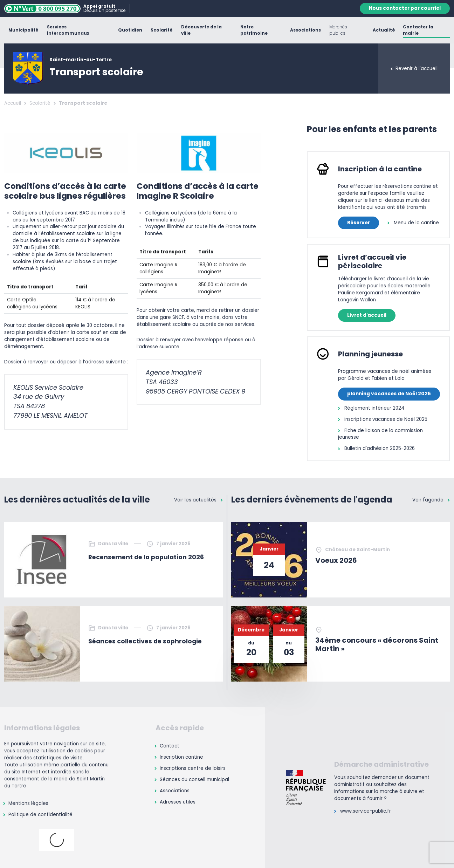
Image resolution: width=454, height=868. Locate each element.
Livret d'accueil (367, 315)
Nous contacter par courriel (405, 8)
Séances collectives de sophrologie (145, 641)
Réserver (359, 223)
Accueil (13, 103)
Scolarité (40, 103)
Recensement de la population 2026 (146, 557)
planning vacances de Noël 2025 (389, 394)
